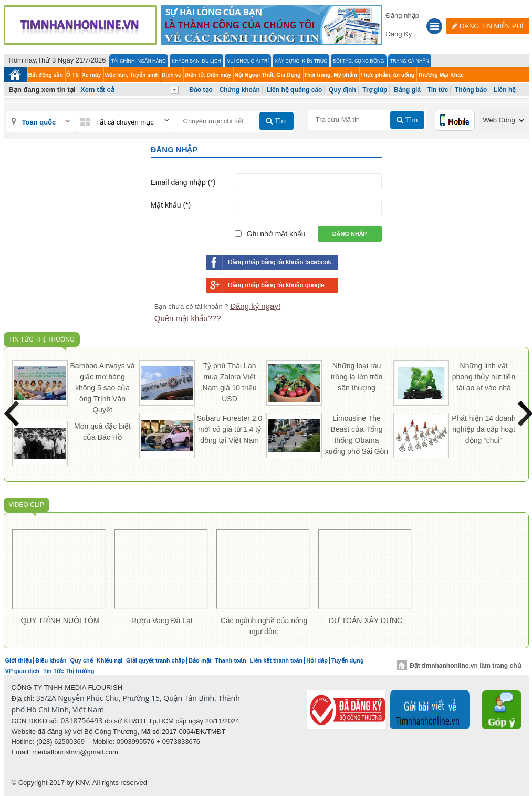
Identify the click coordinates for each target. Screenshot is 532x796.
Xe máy (92, 75)
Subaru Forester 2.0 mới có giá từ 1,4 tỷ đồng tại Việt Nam (230, 429)
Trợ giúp (375, 90)
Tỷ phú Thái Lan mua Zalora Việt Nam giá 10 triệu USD (230, 382)
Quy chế (81, 660)
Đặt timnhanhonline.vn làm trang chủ (459, 666)
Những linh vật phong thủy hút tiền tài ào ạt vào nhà (484, 377)
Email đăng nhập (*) (183, 182)
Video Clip (27, 505)
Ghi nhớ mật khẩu (276, 234)
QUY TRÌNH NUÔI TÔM (60, 621)
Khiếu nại (109, 660)
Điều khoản (51, 660)
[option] (60, 579)
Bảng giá (407, 90)
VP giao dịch (23, 671)
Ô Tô (72, 75)
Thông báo (471, 90)
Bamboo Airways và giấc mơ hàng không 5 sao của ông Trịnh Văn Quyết (103, 388)
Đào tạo (201, 90)
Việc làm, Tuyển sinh (132, 75)
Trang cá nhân (410, 61)
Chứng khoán (239, 90)
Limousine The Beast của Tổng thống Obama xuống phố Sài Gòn (357, 435)
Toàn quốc (39, 122)
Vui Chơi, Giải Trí (248, 61)
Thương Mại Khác (441, 75)
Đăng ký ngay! (255, 306)
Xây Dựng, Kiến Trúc (301, 61)
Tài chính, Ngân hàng (139, 61)
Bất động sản (46, 75)
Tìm (280, 121)
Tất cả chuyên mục (125, 122)
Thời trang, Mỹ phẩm (331, 75)
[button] (434, 28)
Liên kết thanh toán (277, 660)
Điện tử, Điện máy (208, 75)
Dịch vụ (172, 75)
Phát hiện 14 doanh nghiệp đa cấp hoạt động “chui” (484, 429)
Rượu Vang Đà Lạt (162, 621)
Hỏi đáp (317, 660)
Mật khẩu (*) (171, 205)
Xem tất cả (97, 90)
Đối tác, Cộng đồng (359, 61)
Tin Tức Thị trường (42, 339)
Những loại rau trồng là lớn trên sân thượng (357, 377)
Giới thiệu (19, 660)
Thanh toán (230, 660)
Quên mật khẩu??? (188, 318)
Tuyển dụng (348, 660)
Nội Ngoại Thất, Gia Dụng (267, 75)
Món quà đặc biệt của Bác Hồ (102, 432)
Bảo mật (200, 660)
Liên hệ (505, 90)
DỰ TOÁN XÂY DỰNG (366, 621)
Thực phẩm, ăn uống (387, 75)
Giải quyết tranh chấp (155, 660)
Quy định (342, 90)
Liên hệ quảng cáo (294, 90)
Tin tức (438, 90)
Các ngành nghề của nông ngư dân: (264, 626)
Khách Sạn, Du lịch (196, 61)
